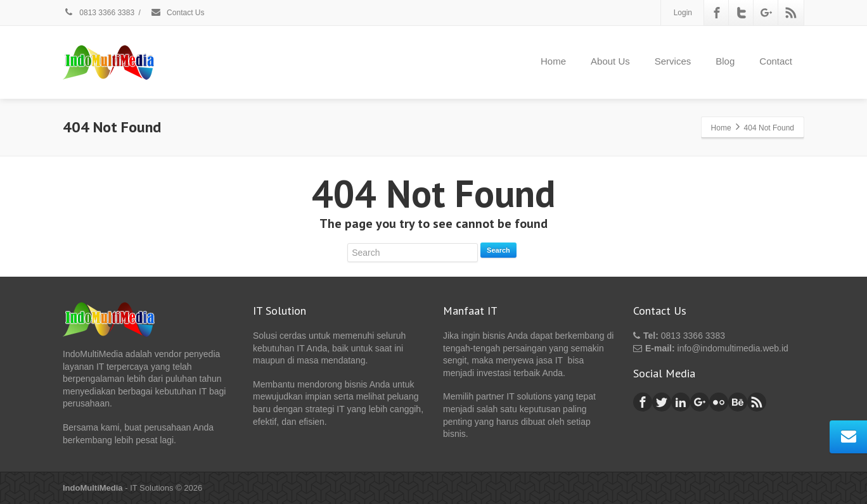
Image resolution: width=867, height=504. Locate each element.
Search (498, 250)
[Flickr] (719, 402)
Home (553, 61)
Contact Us (177, 13)
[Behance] (738, 402)
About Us (610, 61)
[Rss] (791, 13)
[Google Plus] (766, 13)
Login (683, 13)
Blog (725, 61)
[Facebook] (717, 13)
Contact (776, 61)
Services (673, 61)
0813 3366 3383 (99, 13)
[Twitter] (742, 13)
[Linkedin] (681, 402)
